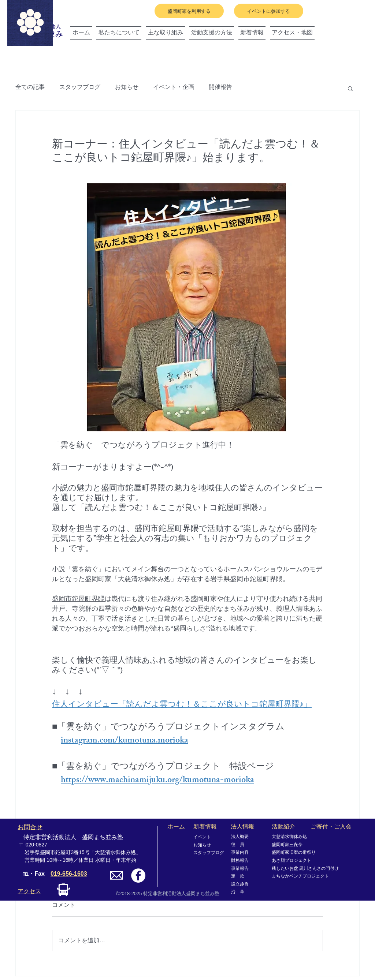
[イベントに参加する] (269, 11)
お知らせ (127, 88)
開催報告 (220, 88)
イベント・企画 (174, 88)
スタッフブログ (80, 88)
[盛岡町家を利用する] (189, 11)
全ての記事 (30, 88)
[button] (350, 88)
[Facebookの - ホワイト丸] (138, 876)
